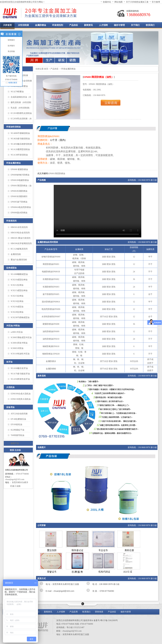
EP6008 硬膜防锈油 (19, 169)
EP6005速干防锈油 (19, 202)
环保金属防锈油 (13, 163)
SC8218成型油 (17, 307)
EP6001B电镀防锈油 (20, 180)
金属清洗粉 (16, 254)
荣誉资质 (99, 612)
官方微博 (156, 2)
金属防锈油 (40, 25)
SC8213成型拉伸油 (19, 290)
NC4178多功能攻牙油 (20, 374)
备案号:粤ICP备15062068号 (106, 620)
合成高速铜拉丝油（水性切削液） (21, 98)
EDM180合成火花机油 (21, 394)
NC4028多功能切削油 (20, 139)
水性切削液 (23, 25)
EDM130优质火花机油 (21, 399)
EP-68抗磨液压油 (18, 419)
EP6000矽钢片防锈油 (20, 175)
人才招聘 (61, 612)
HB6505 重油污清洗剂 (21, 238)
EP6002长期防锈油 (19, 191)
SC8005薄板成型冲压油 (21, 337)
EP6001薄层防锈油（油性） (21, 186)
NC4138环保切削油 (19, 155)
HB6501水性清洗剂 (19, 227)
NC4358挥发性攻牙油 (20, 379)
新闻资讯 (48, 612)
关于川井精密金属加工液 (137, 2)
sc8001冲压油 (17, 332)
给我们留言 (13, 83)
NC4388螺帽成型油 (19, 274)
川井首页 (7, 25)
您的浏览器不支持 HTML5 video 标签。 (97, 211)
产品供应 (55, 69)
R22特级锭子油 (17, 430)
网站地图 (119, 2)
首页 (46, 69)
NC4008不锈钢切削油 (20, 133)
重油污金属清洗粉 (19, 260)
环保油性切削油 (13, 127)
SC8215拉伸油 (17, 296)
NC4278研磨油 (17, 92)
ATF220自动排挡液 (19, 414)
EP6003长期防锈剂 (19, 196)
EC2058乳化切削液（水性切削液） (21, 119)
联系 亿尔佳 (15, 450)
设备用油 (10, 407)
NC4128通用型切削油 (20, 149)
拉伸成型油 (11, 268)
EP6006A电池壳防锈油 (21, 207)
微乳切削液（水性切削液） (21, 103)
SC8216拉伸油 (17, 301)
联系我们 (86, 612)
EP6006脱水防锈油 (19, 213)
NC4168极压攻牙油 (19, 368)
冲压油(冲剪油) (13, 326)
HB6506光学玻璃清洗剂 (21, 243)
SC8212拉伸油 (17, 285)
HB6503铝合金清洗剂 (20, 233)
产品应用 (74, 612)
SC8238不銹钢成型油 (20, 317)
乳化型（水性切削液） (21, 108)
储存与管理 (126, 612)
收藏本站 (107, 2)
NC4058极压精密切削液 (21, 144)
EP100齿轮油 (16, 424)
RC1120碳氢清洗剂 (19, 249)
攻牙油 (9, 362)
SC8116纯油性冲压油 (20, 354)
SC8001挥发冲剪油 (19, 343)
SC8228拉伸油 (17, 312)
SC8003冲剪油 (17, 348)
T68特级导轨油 (17, 435)
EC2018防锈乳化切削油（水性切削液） (21, 114)
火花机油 (10, 387)
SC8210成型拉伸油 (19, 280)
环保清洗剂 (58, 25)
